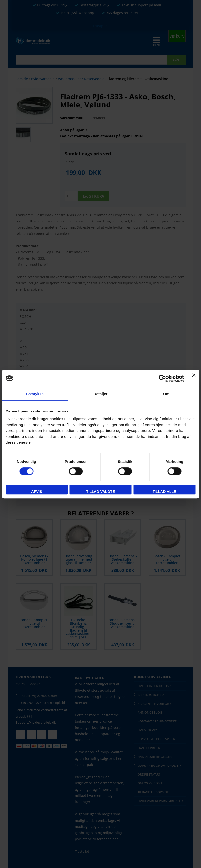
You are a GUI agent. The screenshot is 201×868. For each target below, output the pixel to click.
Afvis (37, 492)
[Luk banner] (194, 378)
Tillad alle (164, 492)
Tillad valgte (100, 492)
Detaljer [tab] (101, 394)
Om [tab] (166, 394)
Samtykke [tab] (35, 394)
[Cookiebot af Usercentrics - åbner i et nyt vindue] (162, 378)
